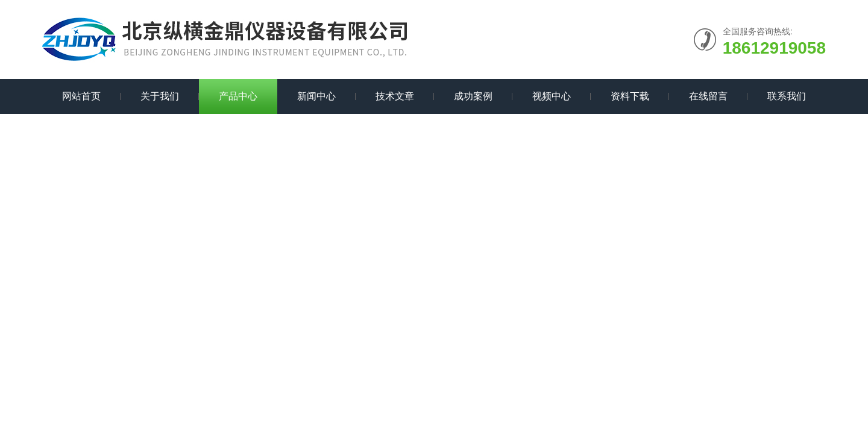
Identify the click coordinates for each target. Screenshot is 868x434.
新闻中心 (316, 96)
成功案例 (473, 96)
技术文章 (395, 96)
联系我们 (787, 96)
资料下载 (630, 96)
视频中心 (552, 96)
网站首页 (81, 96)
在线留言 (708, 96)
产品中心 (238, 96)
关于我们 (160, 96)
